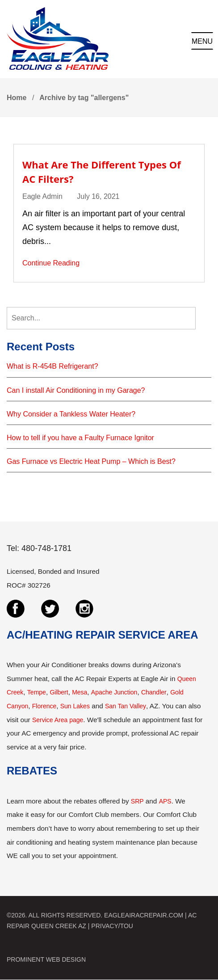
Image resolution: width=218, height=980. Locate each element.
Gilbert (59, 692)
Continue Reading (51, 263)
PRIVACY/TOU (112, 926)
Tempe (37, 692)
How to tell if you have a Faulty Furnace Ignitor (80, 438)
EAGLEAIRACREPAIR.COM (144, 915)
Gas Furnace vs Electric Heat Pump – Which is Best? (91, 461)
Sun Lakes (75, 706)
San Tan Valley (126, 706)
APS (165, 801)
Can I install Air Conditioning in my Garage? (76, 390)
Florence (44, 706)
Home (17, 98)
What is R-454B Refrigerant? (52, 366)
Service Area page (58, 720)
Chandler (154, 692)
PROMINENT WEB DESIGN (46, 959)
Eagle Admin (42, 196)
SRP (137, 801)
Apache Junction (114, 692)
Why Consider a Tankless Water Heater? (71, 414)
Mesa (80, 692)
